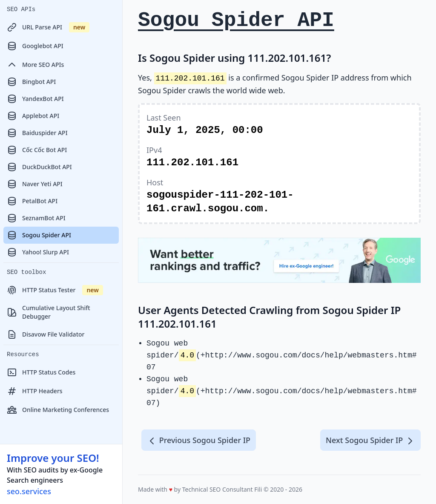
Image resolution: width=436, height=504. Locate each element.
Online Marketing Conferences (58, 410)
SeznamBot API (36, 218)
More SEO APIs (35, 65)
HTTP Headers (35, 391)
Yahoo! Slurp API (38, 252)
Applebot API (33, 116)
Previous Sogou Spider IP (199, 441)
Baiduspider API (37, 133)
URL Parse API (48, 27)
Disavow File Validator (46, 334)
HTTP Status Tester (55, 290)
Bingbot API (31, 82)
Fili (258, 489)
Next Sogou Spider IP (370, 441)
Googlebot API (35, 46)
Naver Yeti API (35, 184)
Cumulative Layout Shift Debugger (49, 312)
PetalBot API (32, 201)
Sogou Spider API (39, 235)
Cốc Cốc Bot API (37, 150)
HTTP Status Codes (41, 372)
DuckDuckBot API (39, 167)
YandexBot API (35, 99)
